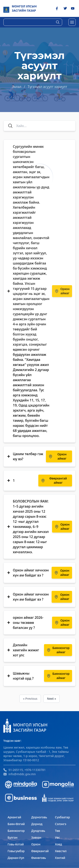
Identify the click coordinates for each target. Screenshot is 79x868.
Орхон (36, 844)
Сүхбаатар (62, 817)
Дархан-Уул (16, 858)
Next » (52, 699)
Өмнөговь (39, 858)
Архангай (14, 817)
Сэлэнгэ (61, 824)
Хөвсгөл (61, 851)
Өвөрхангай (40, 851)
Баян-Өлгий (16, 824)
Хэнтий (60, 858)
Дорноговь (39, 817)
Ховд (58, 844)
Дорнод (37, 824)
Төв (58, 831)
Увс (58, 837)
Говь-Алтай (16, 844)
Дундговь (38, 831)
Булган (13, 837)
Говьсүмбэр (16, 851)
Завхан (36, 837)
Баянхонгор (16, 831)
